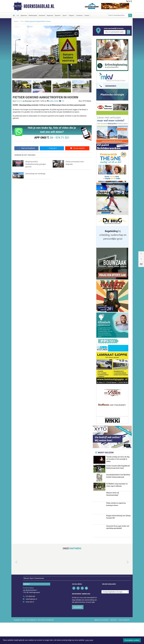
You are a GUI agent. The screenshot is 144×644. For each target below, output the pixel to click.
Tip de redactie (77, 148)
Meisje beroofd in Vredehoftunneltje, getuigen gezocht (36, 164)
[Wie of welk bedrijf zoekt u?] (115, 32)
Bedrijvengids (33, 15)
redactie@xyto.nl (31, 621)
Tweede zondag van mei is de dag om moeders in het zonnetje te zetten (118, 459)
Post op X (52, 148)
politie (51, 101)
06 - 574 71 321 (60, 138)
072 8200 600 (30, 618)
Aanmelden (78, 628)
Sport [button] (64, 15)
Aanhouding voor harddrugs (35, 174)
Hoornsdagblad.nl (39, 6)
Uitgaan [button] (71, 15)
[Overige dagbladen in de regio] (115, 613)
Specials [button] (57, 15)
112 (18, 15)
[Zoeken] (130, 15)
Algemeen (24, 15)
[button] (13, 86)
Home (16, 21)
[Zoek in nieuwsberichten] (118, 15)
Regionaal (50, 15)
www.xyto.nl (30, 623)
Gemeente (42, 15)
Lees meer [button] (89, 640)
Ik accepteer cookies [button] (132, 640)
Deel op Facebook (26, 148)
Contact (87, 15)
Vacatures (80, 15)
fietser (56, 101)
